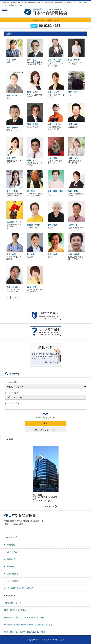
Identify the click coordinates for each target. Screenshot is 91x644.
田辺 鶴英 (52, 254)
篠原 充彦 (73, 191)
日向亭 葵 (73, 225)
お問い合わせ (13, 574)
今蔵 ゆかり (74, 158)
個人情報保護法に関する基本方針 (21, 588)
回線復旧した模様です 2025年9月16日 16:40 (24, 617)
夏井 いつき (12, 95)
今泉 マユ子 (53, 92)
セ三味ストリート (14, 222)
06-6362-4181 (50, 26)
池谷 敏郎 (32, 160)
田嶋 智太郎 (33, 124)
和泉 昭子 (11, 158)
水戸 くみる (12, 191)
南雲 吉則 (11, 254)
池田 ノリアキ (54, 124)
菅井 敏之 (32, 60)
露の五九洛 (52, 225)
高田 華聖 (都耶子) (55, 192)
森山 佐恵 (32, 287)
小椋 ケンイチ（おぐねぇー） (54, 61)
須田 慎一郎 (12, 128)
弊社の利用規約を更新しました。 (18, 610)
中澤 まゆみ (12, 287)
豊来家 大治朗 (34, 225)
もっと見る (50, 507)
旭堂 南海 (73, 124)
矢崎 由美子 (74, 254)
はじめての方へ (14, 552)
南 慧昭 (31, 191)
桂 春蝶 (31, 254)
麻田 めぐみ (33, 92)
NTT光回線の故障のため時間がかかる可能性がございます (29, 625)
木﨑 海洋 (52, 158)
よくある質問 (13, 581)
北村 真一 (11, 60)
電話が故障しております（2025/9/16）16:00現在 (25, 632)
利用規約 (11, 545)
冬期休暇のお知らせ (13, 603)
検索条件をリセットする (45, 430)
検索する (46, 423)
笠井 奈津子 (74, 60)
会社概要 (11, 567)
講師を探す (12, 559)
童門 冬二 (73, 92)
